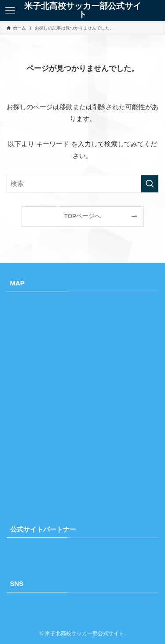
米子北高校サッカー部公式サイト (83, 11)
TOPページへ (83, 216)
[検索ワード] (82, 184)
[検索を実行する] (150, 184)
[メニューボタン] (10, 11)
